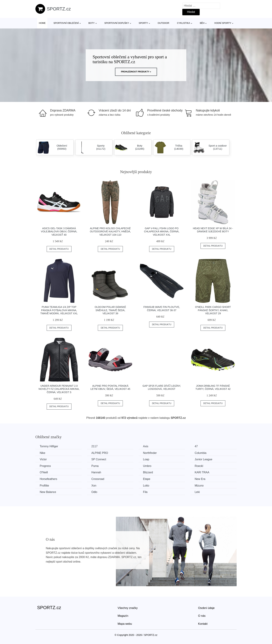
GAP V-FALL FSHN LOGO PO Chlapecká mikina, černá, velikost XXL (162, 232)
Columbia (201, 453)
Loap (146, 459)
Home (42, 23)
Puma (95, 466)
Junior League (203, 459)
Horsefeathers (48, 479)
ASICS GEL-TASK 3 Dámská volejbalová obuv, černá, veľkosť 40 (59, 232)
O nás (202, 616)
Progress (45, 466)
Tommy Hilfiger (49, 446)
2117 (95, 446)
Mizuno (199, 486)
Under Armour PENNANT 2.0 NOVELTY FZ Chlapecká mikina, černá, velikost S (59, 389)
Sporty (143, 23)
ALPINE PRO (100, 453)
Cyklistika (184, 23)
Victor (43, 459)
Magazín (123, 616)
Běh (202, 23)
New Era (200, 479)
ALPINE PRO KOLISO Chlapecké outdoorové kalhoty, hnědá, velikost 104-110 (110, 232)
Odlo (94, 492)
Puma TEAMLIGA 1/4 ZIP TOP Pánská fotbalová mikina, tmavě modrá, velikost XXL (59, 310)
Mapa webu (125, 624)
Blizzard (148, 472)
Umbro (147, 466)
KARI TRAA (202, 472)
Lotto (146, 486)
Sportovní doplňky (117, 23)
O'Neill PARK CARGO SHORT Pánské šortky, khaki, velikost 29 (213, 310)
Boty (92, 23)
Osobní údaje (206, 608)
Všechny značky (128, 608)
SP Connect (99, 459)
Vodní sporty (223, 23)
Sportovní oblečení (66, 23)
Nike (42, 453)
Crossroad (98, 479)
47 (196, 446)
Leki (197, 492)
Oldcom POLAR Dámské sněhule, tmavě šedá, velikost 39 (110, 310)
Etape (147, 479)
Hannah (96, 472)
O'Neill (44, 472)
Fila (145, 492)
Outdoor (163, 23)
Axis (146, 446)
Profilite (44, 486)
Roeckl (199, 466)
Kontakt (203, 624)
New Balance (48, 492)
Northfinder (150, 453)
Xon (94, 486)
